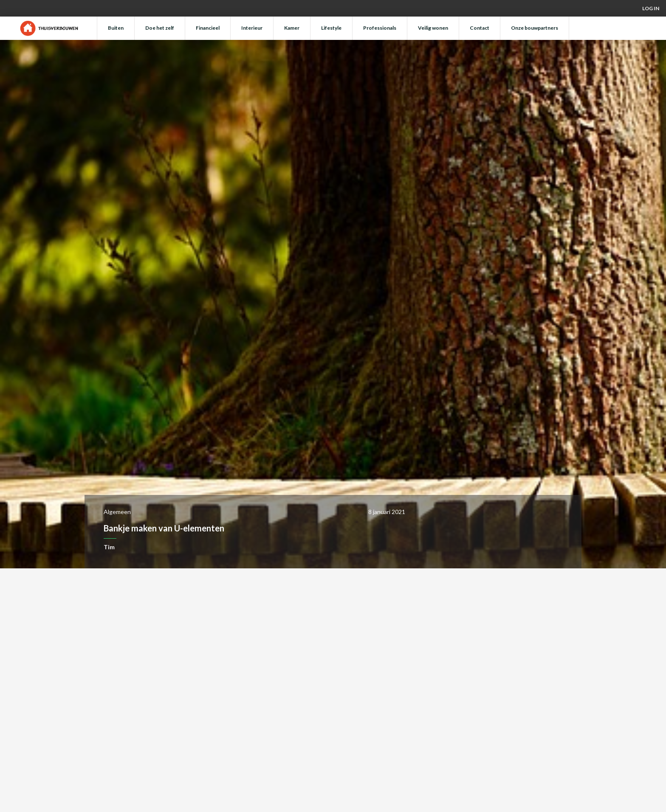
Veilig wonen (433, 28)
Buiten (116, 28)
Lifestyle (331, 28)
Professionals (380, 28)
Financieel (208, 28)
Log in (651, 8)
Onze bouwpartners (535, 28)
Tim (109, 547)
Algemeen (117, 512)
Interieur (252, 28)
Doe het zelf (160, 28)
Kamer (292, 28)
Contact (480, 28)
